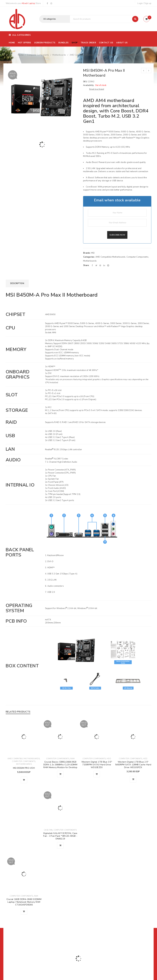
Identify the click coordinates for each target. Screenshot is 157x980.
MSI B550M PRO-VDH (24, 768)
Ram (72, 759)
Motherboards (59, 55)
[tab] (17, 283)
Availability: (89, 85)
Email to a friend (97, 89)
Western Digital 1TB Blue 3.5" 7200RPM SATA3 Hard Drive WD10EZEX (97, 765)
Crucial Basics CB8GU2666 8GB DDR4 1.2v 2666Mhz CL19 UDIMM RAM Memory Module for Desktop (60, 765)
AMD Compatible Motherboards (85, 55)
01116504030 (25, 975)
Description (17, 283)
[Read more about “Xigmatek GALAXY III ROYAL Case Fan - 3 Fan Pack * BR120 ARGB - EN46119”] (60, 845)
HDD (109, 759)
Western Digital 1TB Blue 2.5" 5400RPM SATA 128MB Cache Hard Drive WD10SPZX (133, 765)
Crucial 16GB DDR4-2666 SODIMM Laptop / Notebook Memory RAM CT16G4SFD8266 (24, 902)
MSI (93, 253)
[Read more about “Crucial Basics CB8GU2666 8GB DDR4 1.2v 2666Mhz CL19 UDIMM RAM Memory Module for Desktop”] (60, 774)
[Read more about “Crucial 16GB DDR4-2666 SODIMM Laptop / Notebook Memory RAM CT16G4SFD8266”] (24, 911)
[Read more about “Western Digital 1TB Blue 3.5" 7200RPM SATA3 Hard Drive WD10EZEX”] (97, 774)
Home (21, 55)
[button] (24, 780)
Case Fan (48, 830)
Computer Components (38, 55)
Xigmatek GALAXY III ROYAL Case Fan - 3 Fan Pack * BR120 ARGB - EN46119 (60, 836)
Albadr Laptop (28, 3)
